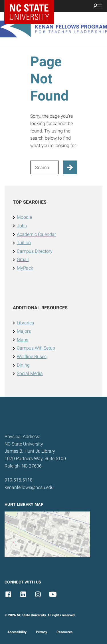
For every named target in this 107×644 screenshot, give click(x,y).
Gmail (23, 259)
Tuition (24, 243)
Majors (24, 331)
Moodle (24, 217)
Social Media (30, 373)
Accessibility (17, 632)
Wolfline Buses (32, 357)
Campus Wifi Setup (36, 348)
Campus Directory (35, 251)
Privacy (42, 632)
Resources (64, 632)
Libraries (25, 323)
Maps (23, 340)
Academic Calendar (36, 234)
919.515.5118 (19, 480)
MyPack (25, 268)
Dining (23, 365)
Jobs (22, 226)
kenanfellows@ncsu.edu (29, 487)
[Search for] (45, 167)
